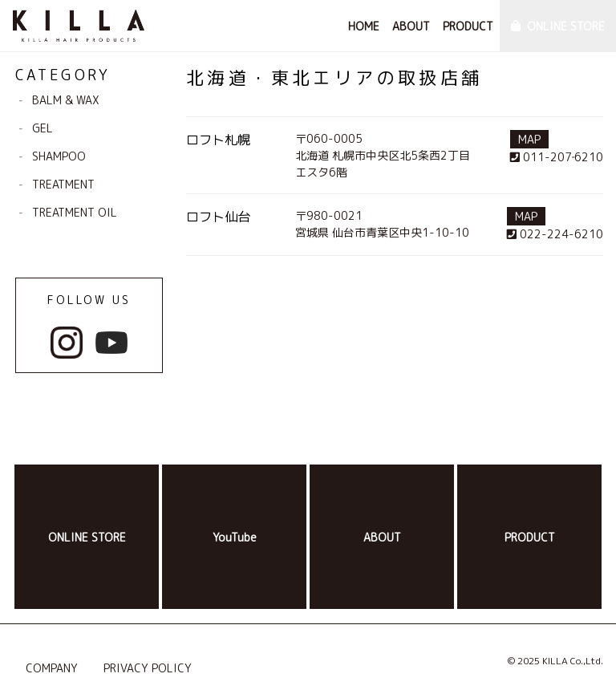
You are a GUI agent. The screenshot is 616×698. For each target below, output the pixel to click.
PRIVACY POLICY (148, 668)
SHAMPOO (59, 156)
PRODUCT (468, 26)
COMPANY (52, 668)
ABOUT (411, 26)
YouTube (235, 537)
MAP (529, 139)
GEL (43, 128)
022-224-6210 (555, 234)
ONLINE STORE (566, 26)
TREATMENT (63, 184)
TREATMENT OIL (75, 212)
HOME (364, 26)
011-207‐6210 (557, 157)
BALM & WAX (66, 100)
